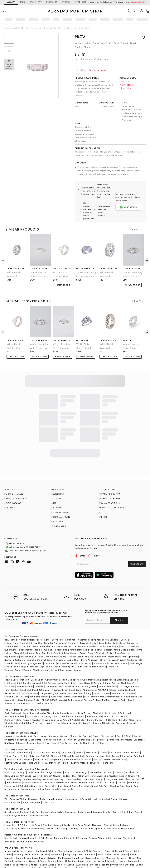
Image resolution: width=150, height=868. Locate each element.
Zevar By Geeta (50, 716)
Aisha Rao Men (126, 690)
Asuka (74, 683)
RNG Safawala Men (94, 697)
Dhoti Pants (35, 740)
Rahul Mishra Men (73, 697)
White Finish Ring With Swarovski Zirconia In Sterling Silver (133, 274)
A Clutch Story (79, 720)
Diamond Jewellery (53, 779)
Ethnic (97, 759)
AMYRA (27, 723)
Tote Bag (103, 786)
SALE (54, 503)
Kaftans (128, 736)
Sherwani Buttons (60, 756)
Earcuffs (119, 772)
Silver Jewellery (73, 779)
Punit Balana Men (108, 686)
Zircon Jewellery (129, 776)
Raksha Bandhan (55, 838)
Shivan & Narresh (13, 646)
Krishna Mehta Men (69, 686)
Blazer (116, 812)
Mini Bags (92, 786)
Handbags (134, 783)
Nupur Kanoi (11, 650)
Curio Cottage (12, 713)
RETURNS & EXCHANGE (109, 498)
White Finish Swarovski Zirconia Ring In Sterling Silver (108, 274)
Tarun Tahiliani (122, 653)
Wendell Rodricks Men (70, 700)
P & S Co (23, 825)
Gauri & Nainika (41, 646)
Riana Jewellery (13, 720)
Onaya (28, 646)
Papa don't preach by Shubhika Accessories (56, 723)
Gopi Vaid (50, 663)
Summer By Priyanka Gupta (82, 643)
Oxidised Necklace (54, 783)
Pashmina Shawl (27, 789)
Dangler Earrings (114, 779)
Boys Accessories (39, 815)
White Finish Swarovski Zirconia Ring (107, 346)
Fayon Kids (10, 825)
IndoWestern (119, 759)
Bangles (58, 772)
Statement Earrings (93, 779)
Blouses (21, 743)
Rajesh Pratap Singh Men (115, 680)
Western (106, 759)
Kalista (73, 646)
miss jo (127, 340)
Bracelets (40, 772)
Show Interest (98, 70)
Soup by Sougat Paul (32, 663)
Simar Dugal (136, 663)
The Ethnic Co (128, 683)
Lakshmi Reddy (62, 825)
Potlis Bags (110, 783)
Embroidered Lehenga (52, 799)
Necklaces (10, 772)
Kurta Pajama (87, 756)
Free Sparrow (12, 828)
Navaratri (71, 838)
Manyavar (133, 643)
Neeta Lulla (114, 657)
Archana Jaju (37, 667)
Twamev (98, 683)
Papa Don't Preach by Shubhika (36, 650)
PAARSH (24, 697)
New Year (39, 842)
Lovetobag (49, 720)
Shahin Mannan (41, 670)
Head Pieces (132, 772)
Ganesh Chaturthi (98, 838)
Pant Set (66, 763)
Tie (101, 763)
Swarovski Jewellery (108, 776)
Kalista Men (66, 693)
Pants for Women (52, 740)
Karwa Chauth (25, 842)
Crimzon (9, 727)
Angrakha (127, 756)
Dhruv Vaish (37, 680)
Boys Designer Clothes (16, 812)
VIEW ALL (137, 229)
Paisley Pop (86, 723)
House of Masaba (66, 663)
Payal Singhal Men (39, 697)
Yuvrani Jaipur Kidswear (117, 825)
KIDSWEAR (52, 2)
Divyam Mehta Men (90, 680)
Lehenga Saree (35, 743)
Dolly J (124, 640)
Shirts (36, 753)
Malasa (8, 667)
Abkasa (112, 690)
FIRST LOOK (10, 508)
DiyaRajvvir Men (29, 693)
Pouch (8, 786)
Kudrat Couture (102, 693)
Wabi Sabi (63, 683)
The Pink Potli (100, 713)
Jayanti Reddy (59, 646)
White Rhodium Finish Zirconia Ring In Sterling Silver (62, 346)
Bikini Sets (83, 740)
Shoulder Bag (117, 786)
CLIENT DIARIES (59, 526)
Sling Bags (45, 786)
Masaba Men (11, 697)
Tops (119, 736)
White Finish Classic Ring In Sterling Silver (84, 346)
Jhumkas (129, 779)
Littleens (49, 828)
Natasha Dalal (26, 640)
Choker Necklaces (33, 783)
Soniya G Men (33, 700)
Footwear (92, 763)
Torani (124, 663)
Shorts (16, 756)
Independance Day (29, 838)
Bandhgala (139, 756)
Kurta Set (86, 799)
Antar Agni (71, 640)
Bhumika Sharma (36, 660)
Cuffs (30, 772)
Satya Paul (58, 640)
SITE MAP (103, 517)
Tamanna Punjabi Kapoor (18, 670)
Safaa (49, 667)
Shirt (124, 812)
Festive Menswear (50, 763)
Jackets (103, 740)
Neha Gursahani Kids (32, 828)
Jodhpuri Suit (103, 756)
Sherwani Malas (72, 759)
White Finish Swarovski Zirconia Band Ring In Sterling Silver (15, 274)
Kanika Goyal (134, 660)
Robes (8, 756)
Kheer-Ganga (112, 683)
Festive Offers (97, 743)
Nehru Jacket (24, 753)
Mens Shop (34, 763)
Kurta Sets (33, 736)
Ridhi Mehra (119, 643)
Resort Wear (69, 740)
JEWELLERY (36, 2)
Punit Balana (76, 650)
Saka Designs (62, 828)
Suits (63, 753)
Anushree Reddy (86, 640)
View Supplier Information (127, 86)
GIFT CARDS (57, 508)
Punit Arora (56, 697)
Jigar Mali (82, 667)
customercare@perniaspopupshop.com (27, 550)
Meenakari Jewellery (84, 776)
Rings (50, 772)
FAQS (101, 512)
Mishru (124, 646)
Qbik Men (31, 690)
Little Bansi (35, 825)
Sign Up (119, 620)
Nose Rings (82, 772)
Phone (96, 556)
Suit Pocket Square (119, 753)
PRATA (80, 36)
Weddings (10, 842)
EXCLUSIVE (56, 498)
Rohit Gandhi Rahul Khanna (52, 657)
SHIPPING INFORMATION (110, 494)
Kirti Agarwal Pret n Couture (104, 828)
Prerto (132, 723)
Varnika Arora (69, 713)
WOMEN (11, 2)
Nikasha (89, 657)
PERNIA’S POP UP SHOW (16, 498)
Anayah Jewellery (32, 720)
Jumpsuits (114, 740)
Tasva (7, 680)
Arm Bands (26, 776)
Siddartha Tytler (104, 653)
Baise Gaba (105, 643)
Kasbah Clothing (83, 693)
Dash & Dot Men (21, 680)
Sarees (44, 736)
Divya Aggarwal (90, 660)
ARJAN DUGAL (12, 693)
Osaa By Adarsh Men (55, 643)
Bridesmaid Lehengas (16, 740)
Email (81, 556)
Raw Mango (11, 640)
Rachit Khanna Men (86, 690)
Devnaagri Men (89, 686)
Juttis (99, 783)
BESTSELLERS (58, 494)
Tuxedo (116, 756)
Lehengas (9, 736)
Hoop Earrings (14, 783)
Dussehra (82, 838)
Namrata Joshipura (15, 660)
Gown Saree (51, 743)
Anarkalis (21, 736)
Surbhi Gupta (21, 667)
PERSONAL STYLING (61, 517)
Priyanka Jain (12, 663)
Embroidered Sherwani (90, 812)
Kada (66, 783)
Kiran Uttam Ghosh (88, 646)
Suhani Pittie (101, 723)
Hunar (37, 716)
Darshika (39, 686)
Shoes (74, 783)
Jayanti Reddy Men (122, 700)
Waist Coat (92, 753)
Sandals (83, 783)
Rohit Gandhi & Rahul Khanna (63, 653)
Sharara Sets (108, 736)
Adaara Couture (97, 667)
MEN (23, 2)
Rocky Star (36, 643)
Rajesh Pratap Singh (116, 650)
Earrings (21, 772)
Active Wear (79, 763)
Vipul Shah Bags (13, 723)
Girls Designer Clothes (16, 799)
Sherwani (45, 753)
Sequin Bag (132, 786)
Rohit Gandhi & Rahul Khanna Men (124, 697)
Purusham (10, 686)
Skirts (94, 740)
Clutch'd (113, 713)
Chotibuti (47, 825)
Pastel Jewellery (13, 779)
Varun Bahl (101, 657)
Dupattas (139, 740)
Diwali (8, 838)
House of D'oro (111, 716)
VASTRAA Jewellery (14, 716)
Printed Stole (66, 789)
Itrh (73, 667)
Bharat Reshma (25, 686)
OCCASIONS (57, 521)
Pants (70, 753)
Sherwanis (76, 736)
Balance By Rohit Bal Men (97, 700)
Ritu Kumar (28, 653)
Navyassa (97, 825)
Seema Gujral (87, 653)
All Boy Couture (79, 828)
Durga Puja (115, 838)
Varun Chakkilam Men (16, 703)
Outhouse (124, 713)
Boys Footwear (20, 815)
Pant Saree (65, 743)
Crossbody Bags (61, 786)
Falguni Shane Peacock (17, 643)
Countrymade (53, 680)
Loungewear (55, 759)
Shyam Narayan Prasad (112, 660)
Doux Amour (63, 720)
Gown (96, 736)
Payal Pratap (61, 650)
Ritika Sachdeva (118, 723)
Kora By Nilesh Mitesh (41, 703)
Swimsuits (127, 740)
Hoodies (135, 753)
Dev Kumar (51, 686)
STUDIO (66, 2)
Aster (29, 716)
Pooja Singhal (43, 640)
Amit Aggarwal (130, 657)
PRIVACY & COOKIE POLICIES (112, 508)
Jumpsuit (28, 759)
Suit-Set (45, 756)
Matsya (115, 663)
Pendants (67, 776)
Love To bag (85, 713)
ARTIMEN (102, 690)
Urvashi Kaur (58, 670)
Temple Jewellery (32, 779)
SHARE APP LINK (137, 564)
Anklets (37, 776)
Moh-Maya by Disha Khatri (46, 713)
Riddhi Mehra (135, 650)
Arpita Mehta (85, 663)
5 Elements (112, 720)
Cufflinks (87, 759)
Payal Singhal (11, 657)
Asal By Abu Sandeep (108, 640)
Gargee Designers (49, 693)
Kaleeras (108, 772)
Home (8, 28)
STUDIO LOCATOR (13, 503)
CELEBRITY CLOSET (60, 512)
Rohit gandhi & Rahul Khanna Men (22, 683)
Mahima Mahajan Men (123, 693)
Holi (15, 838)
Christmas (128, 838)
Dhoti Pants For (12, 802)
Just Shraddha (94, 716)
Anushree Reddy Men (63, 690)
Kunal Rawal (85, 683)
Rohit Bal (41, 653)
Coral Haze (135, 720)
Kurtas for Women (59, 736)
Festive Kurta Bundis (15, 763)
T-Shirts (25, 756)
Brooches (110, 763)
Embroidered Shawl (47, 789)
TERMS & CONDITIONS (109, 503)
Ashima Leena (76, 657)
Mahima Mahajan (109, 646)
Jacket (108, 812)
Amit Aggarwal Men (129, 686)
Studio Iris (113, 667)
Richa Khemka (61, 667)
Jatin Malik (44, 690)
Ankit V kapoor (70, 680)
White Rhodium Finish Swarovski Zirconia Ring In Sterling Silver (39, 274)
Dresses (87, 736)
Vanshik (134, 680)
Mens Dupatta (14, 759)
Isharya (26, 713)
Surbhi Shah (73, 660)
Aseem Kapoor (74, 670)
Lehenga (34, 799)
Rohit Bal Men (49, 683)
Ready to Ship (80, 743)
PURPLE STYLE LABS (14, 494)
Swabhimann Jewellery (73, 716)
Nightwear (10, 743)
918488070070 (138, 2)
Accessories (41, 759)
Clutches (122, 783)
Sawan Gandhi (101, 663)
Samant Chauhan (56, 660)
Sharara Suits (72, 799)
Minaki (125, 716)
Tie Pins (103, 753)
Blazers (35, 756)
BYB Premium (128, 828)
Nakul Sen (134, 646)
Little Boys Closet (81, 825)
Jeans (75, 756)
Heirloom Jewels (51, 776)
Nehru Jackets (57, 812)
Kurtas (56, 753)
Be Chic (123, 720)
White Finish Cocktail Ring (60, 274)
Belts (92, 783)
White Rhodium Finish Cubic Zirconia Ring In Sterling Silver (131, 346)
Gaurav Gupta (28, 657)
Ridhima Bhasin (13, 653)
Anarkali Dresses (110, 799)
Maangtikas (96, 772)
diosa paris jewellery (17, 268)
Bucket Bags (78, 786)
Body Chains (11, 776)
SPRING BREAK (50, 700)
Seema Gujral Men (14, 700)
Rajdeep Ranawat (94, 650)
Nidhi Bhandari (96, 720)
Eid (42, 838)
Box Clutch (10, 789)
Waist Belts (19, 786)
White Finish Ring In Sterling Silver (86, 274)
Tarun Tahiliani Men (15, 690)
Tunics (137, 736)
